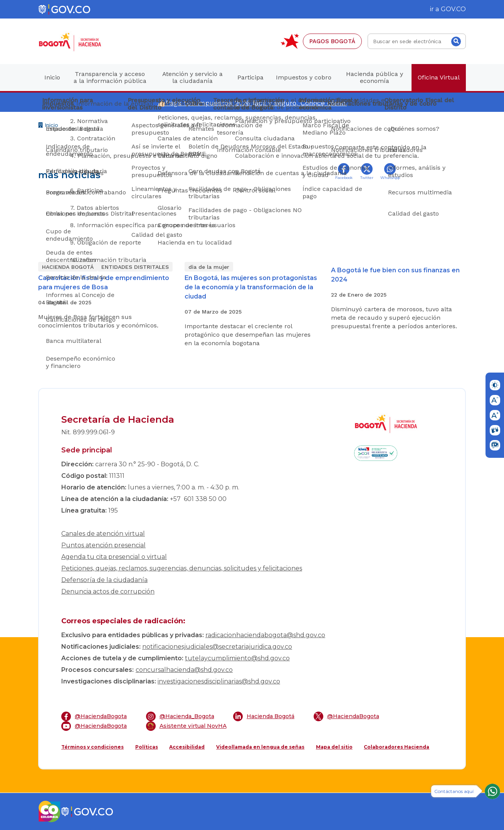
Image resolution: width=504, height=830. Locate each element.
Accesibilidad (187, 747)
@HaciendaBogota (94, 716)
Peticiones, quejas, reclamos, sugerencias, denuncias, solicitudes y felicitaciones (182, 568)
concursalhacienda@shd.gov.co (184, 670)
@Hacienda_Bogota (180, 716)
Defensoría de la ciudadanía (104, 580)
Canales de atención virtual (103, 534)
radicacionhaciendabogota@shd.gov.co (265, 635)
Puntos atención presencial (103, 545)
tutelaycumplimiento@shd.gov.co (237, 658)
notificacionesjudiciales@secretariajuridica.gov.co (217, 647)
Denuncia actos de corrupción (108, 591)
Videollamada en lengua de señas (260, 747)
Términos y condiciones (92, 747)
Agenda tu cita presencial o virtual (114, 557)
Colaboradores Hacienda (396, 747)
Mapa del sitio (334, 747)
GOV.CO (453, 9)
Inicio (48, 126)
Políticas (147, 747)
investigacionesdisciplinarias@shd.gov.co (219, 681)
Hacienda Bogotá (264, 716)
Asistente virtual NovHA (186, 726)
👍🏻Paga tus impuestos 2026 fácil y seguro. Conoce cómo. (252, 103)
